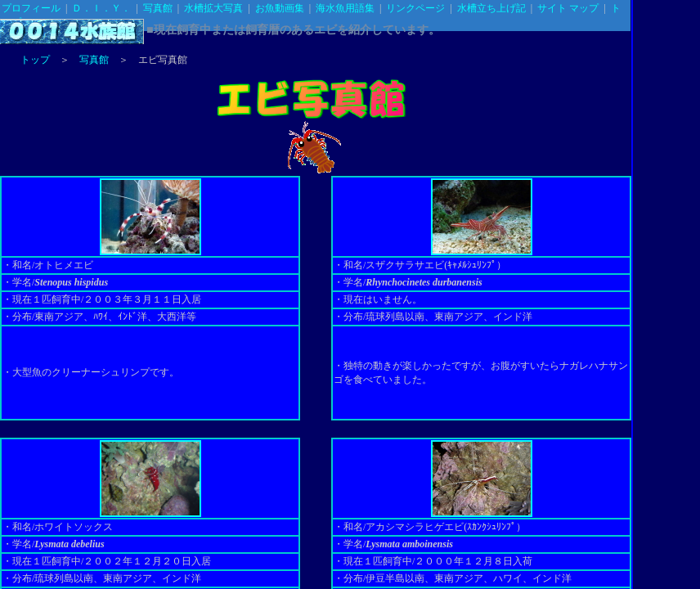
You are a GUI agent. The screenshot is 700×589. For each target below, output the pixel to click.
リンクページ (415, 8)
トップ (35, 60)
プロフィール (31, 8)
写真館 (158, 8)
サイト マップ (568, 8)
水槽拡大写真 (213, 8)
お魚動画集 (280, 8)
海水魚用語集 (345, 8)
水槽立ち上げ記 (491, 8)
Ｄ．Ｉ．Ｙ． (101, 8)
